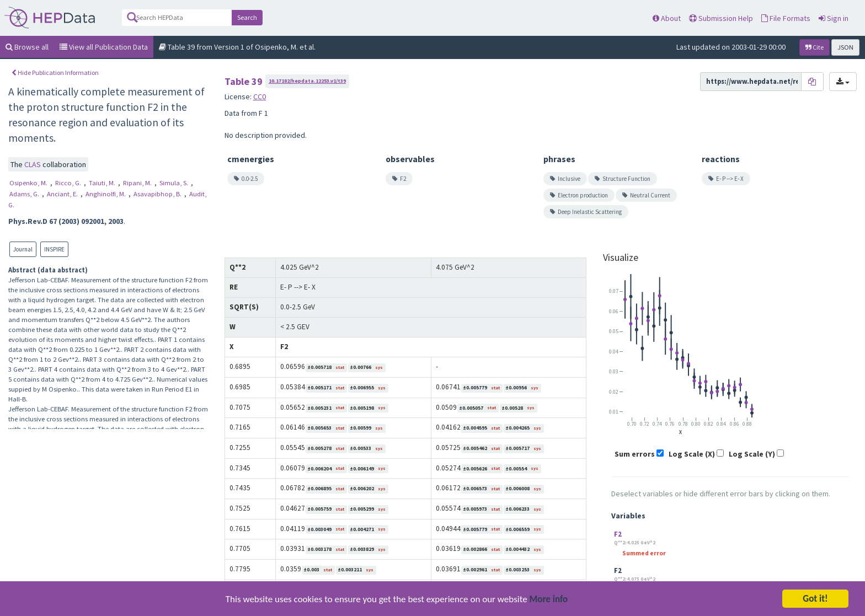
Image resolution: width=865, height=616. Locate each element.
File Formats (786, 18)
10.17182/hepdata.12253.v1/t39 (307, 81)
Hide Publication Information (55, 73)
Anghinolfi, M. (106, 194)
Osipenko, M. (29, 183)
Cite (815, 47)
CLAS (33, 164)
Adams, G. (25, 194)
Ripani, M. (138, 183)
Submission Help (721, 18)
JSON (845, 47)
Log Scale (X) (692, 454)
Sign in (834, 18)
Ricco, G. (69, 183)
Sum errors (635, 454)
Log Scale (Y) (752, 454)
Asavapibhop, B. (158, 194)
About (667, 18)
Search (247, 17)
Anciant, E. (63, 194)
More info (549, 602)
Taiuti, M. (103, 183)
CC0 (260, 97)
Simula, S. (175, 183)
